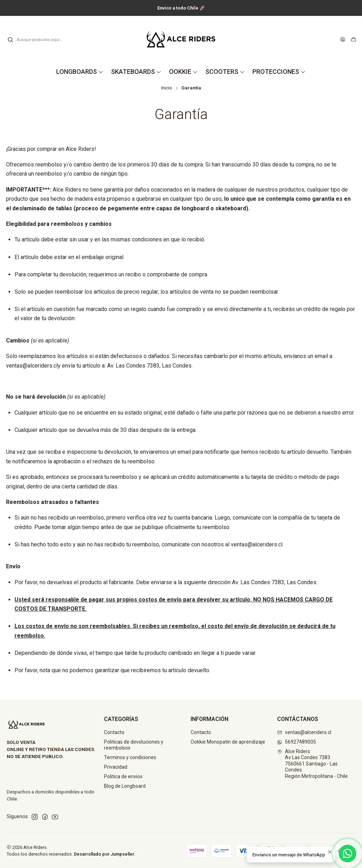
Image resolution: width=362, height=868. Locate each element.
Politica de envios (123, 776)
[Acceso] (343, 40)
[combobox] (43, 40)
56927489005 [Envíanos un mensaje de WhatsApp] (297, 742)
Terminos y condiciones (130, 757)
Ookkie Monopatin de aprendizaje (228, 742)
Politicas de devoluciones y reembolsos (134, 745)
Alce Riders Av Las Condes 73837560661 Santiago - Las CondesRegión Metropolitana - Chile (313, 764)
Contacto (114, 732)
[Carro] (354, 40)
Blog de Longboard (125, 786)
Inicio (167, 88)
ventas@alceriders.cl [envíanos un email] (304, 732)
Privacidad (116, 767)
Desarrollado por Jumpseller (104, 854)
